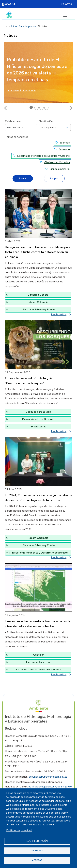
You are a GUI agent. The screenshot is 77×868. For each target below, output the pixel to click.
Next (70, 108)
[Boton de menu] (65, 15)
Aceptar (37, 860)
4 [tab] (46, 108)
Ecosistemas (38, 427)
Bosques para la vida (38, 412)
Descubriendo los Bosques (38, 419)
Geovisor (38, 655)
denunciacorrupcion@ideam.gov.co (48, 777)
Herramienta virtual (38, 662)
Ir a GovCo (67, 4)
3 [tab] (41, 108)
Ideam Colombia (38, 302)
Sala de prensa (27, 26)
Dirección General (38, 295)
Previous (6, 108)
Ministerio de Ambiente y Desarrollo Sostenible (38, 553)
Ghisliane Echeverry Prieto (38, 310)
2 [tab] (37, 108)
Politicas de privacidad (19, 830)
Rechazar (37, 851)
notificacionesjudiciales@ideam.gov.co (50, 787)
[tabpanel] (38, 74)
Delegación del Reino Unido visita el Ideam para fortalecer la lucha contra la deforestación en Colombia (38, 252)
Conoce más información (22, 91)
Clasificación (46, 121)
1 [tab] (32, 108)
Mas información (37, 841)
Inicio (14, 26)
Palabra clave (13, 121)
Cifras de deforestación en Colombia (38, 670)
